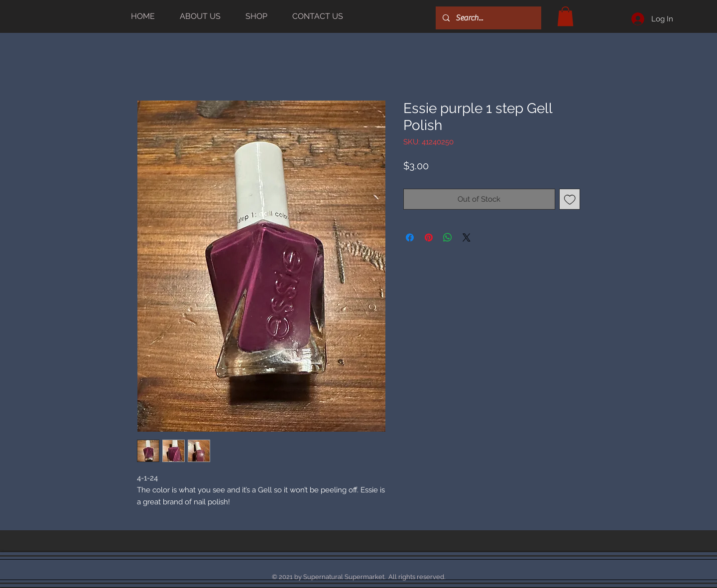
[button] (565, 16)
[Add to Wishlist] (570, 199)
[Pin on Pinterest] (429, 237)
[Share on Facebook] (410, 237)
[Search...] (488, 18)
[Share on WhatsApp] (448, 237)
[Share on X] (467, 237)
